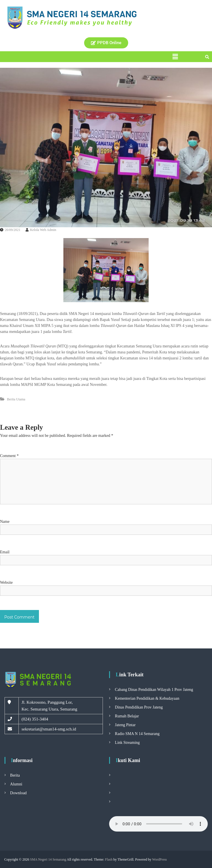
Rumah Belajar (127, 716)
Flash (109, 859)
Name (5, 522)
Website (6, 583)
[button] (175, 57)
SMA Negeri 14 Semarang (48, 859)
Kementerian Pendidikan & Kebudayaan (147, 698)
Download (18, 793)
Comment (9, 456)
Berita (15, 775)
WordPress (159, 859)
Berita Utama (16, 399)
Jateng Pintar (125, 725)
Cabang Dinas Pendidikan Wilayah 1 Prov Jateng (154, 690)
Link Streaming (127, 743)
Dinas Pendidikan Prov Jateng (139, 707)
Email (5, 552)
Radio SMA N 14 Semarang (137, 734)
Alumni (16, 784)
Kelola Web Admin (43, 230)
